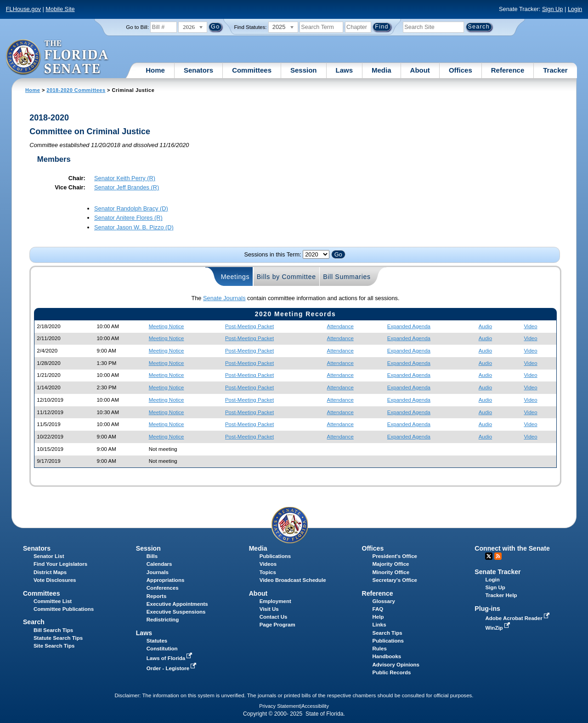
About (420, 70)
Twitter (489, 556)
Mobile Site (60, 9)
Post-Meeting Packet (249, 326)
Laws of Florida (170, 658)
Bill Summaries (347, 277)
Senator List (49, 556)
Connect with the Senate (512, 548)
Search (34, 622)
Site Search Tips (54, 646)
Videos (268, 564)
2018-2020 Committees (76, 90)
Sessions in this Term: (272, 254)
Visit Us (269, 609)
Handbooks (387, 656)
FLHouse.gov (23, 9)
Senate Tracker (498, 572)
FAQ (378, 609)
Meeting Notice (167, 326)
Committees (252, 70)
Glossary (384, 601)
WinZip (498, 628)
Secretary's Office (395, 580)
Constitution (162, 649)
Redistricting (163, 620)
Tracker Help (501, 595)
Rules (380, 649)
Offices (461, 70)
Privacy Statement (280, 706)
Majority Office (391, 564)
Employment (275, 601)
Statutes (157, 641)
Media (382, 70)
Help (378, 617)
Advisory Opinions (396, 665)
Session (304, 70)
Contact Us (274, 617)
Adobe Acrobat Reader (518, 618)
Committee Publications (64, 609)
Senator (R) (125, 178)
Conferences (163, 588)
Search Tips (387, 633)
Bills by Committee (286, 277)
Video (530, 326)
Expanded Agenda (409, 326)
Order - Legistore (172, 668)
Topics (268, 572)
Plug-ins (487, 609)
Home (155, 70)
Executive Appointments (177, 604)
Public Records (392, 672)
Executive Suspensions (176, 612)
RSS (498, 556)
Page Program (277, 625)
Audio (485, 326)
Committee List (53, 601)
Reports (157, 596)
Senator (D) (131, 208)
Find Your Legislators (60, 564)
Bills (152, 556)
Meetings (235, 277)
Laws (345, 70)
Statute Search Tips (58, 638)
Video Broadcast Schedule (293, 580)
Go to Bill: (137, 27)
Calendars (159, 564)
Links (379, 625)
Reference (508, 70)
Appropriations (166, 580)
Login (575, 9)
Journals (158, 572)
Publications (275, 556)
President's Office (395, 556)
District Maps (50, 572)
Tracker (555, 70)
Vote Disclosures (55, 580)
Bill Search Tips (53, 630)
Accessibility (315, 706)
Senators (198, 70)
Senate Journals (224, 298)
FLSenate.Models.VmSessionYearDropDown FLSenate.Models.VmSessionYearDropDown (316, 254)
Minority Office (391, 572)
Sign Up (553, 9)
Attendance (340, 326)
